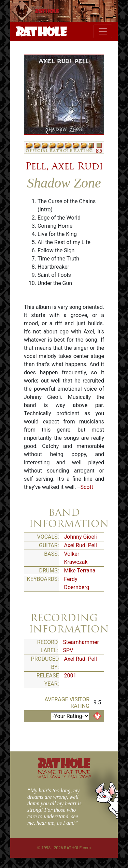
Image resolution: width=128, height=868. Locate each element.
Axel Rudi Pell (81, 545)
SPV (68, 650)
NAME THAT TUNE (64, 774)
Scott (87, 487)
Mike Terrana (80, 571)
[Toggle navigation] (103, 31)
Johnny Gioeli (81, 537)
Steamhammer (81, 642)
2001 (70, 676)
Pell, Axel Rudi (64, 166)
